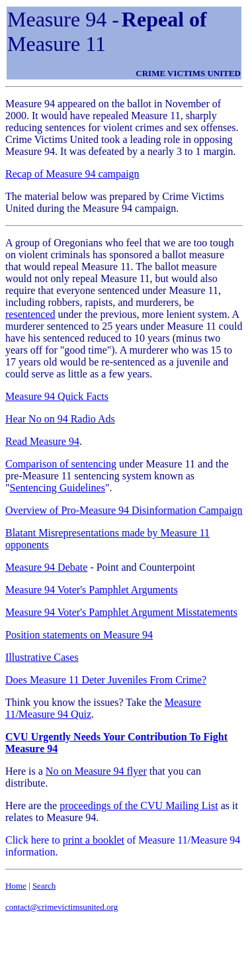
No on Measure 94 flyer (96, 771)
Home (16, 886)
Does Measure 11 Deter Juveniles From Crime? (106, 680)
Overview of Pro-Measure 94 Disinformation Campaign (124, 510)
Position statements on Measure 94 (79, 635)
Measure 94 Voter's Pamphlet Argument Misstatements (121, 612)
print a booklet (94, 840)
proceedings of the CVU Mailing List (139, 806)
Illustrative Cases (42, 657)
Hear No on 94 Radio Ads (60, 419)
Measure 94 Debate (46, 567)
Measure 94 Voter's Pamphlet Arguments (92, 590)
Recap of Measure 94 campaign (72, 174)
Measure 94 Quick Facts (57, 396)
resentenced (30, 314)
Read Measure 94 (42, 441)
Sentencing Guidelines (58, 488)
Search (44, 886)
